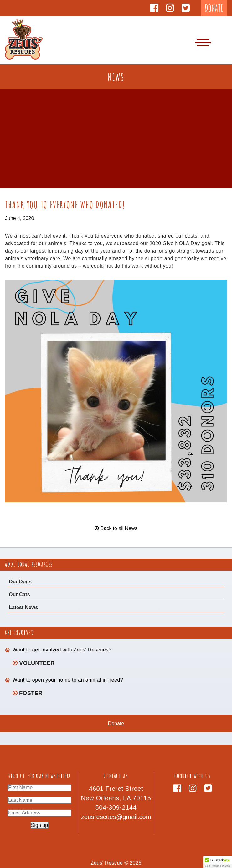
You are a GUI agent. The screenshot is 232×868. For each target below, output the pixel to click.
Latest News (23, 607)
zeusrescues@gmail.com (116, 817)
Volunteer (34, 663)
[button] (218, 862)
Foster (28, 693)
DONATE (214, 8)
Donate (116, 723)
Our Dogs (20, 582)
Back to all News (116, 528)
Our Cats (19, 595)
